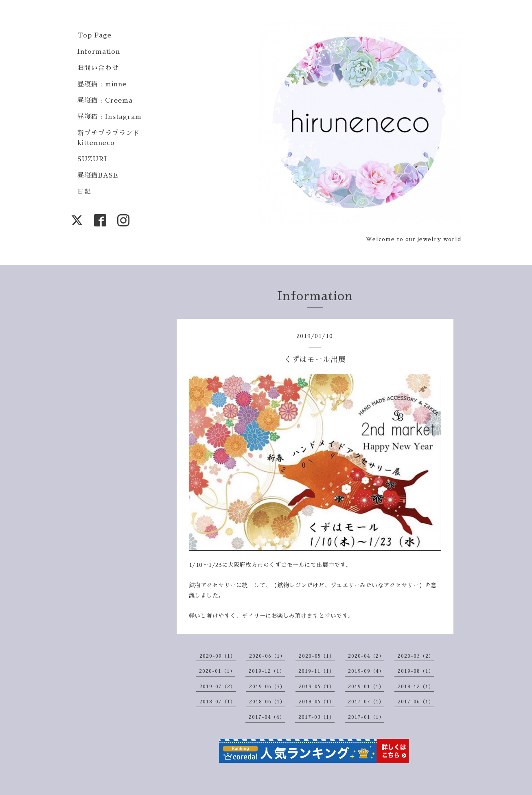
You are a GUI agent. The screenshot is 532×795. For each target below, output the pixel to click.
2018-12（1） (416, 687)
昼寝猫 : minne (102, 84)
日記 (84, 192)
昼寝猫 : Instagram (109, 117)
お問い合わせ (98, 68)
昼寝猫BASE (98, 176)
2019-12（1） (267, 671)
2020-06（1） (267, 656)
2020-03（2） (416, 656)
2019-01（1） (366, 687)
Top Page (94, 35)
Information (99, 52)
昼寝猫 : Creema (105, 101)
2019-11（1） (316, 671)
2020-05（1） (317, 656)
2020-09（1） (218, 656)
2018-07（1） (218, 702)
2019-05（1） (317, 687)
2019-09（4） (366, 671)
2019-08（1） (416, 671)
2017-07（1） (366, 702)
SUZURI (92, 159)
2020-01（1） (217, 671)
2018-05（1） (317, 702)
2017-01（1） (366, 717)
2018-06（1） (267, 702)
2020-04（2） (366, 656)
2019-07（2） (218, 687)
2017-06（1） (416, 702)
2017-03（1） (316, 717)
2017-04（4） (267, 717)
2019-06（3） (267, 687)
